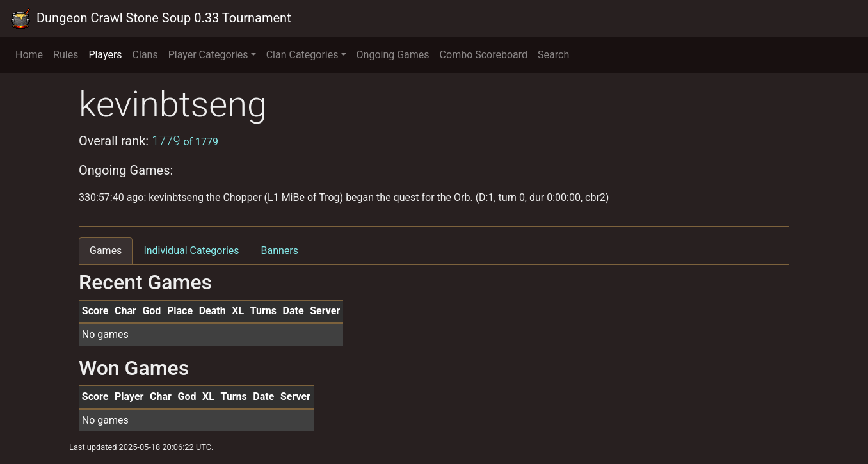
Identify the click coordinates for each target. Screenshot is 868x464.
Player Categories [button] (208, 55)
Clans (145, 55)
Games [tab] (106, 251)
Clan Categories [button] (302, 55)
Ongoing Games (393, 55)
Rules (66, 55)
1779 (185, 141)
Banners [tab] (280, 251)
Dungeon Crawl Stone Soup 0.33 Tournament (151, 19)
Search (553, 55)
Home (29, 55)
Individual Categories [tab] (191, 251)
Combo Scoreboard (484, 55)
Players (105, 55)
